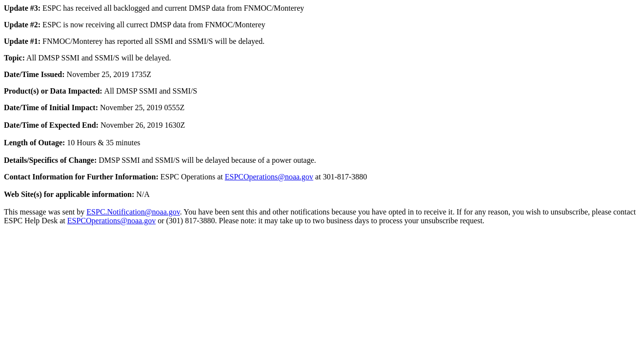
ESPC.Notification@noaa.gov (133, 212)
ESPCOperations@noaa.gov (269, 177)
